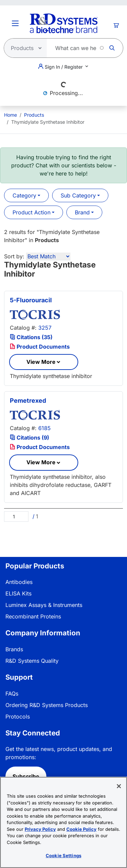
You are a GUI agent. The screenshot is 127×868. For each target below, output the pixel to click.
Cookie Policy (81, 829)
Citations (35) (31, 337)
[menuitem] (10, 115)
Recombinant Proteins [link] (33, 616)
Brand (82, 212)
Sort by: (14, 256)
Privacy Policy (40, 829)
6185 (45, 428)
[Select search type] (23, 48)
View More (41, 362)
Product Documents (40, 347)
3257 (45, 328)
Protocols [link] (18, 717)
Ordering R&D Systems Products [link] (47, 705)
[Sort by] (48, 256)
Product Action (31, 212)
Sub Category (78, 195)
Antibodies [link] (19, 582)
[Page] (16, 517)
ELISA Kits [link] (18, 593)
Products (34, 115)
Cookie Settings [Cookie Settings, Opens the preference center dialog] (63, 855)
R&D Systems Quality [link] (32, 661)
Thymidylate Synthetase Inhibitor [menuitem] (48, 122)
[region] (63, 822)
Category (24, 195)
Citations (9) (29, 438)
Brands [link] (14, 649)
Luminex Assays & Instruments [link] (44, 605)
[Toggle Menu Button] (15, 23)
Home (10, 115)
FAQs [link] (12, 694)
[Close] (119, 786)
